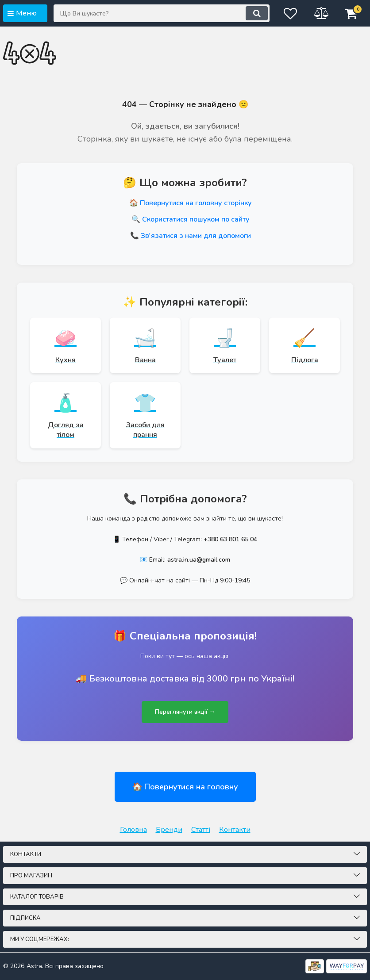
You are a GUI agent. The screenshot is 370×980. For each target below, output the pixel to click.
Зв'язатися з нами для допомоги (196, 236)
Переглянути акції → (185, 713)
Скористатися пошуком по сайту (196, 219)
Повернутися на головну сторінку (196, 203)
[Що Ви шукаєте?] (161, 13)
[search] (255, 13)
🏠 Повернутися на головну (185, 788)
